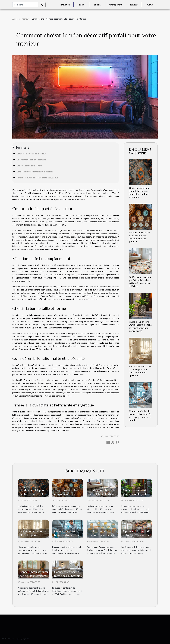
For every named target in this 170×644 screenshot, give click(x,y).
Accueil (15, 19)
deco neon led (81, 393)
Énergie (97, 5)
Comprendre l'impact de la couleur (31, 154)
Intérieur (134, 5)
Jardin (81, 5)
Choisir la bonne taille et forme (30, 166)
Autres (150, 5)
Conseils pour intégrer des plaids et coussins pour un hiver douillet (34, 576)
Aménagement (116, 5)
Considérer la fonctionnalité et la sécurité (35, 172)
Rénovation (65, 5)
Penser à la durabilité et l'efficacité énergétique (37, 178)
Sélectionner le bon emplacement (31, 160)
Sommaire (22, 147)
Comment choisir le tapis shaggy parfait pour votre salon (67, 576)
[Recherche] (25, 5)
